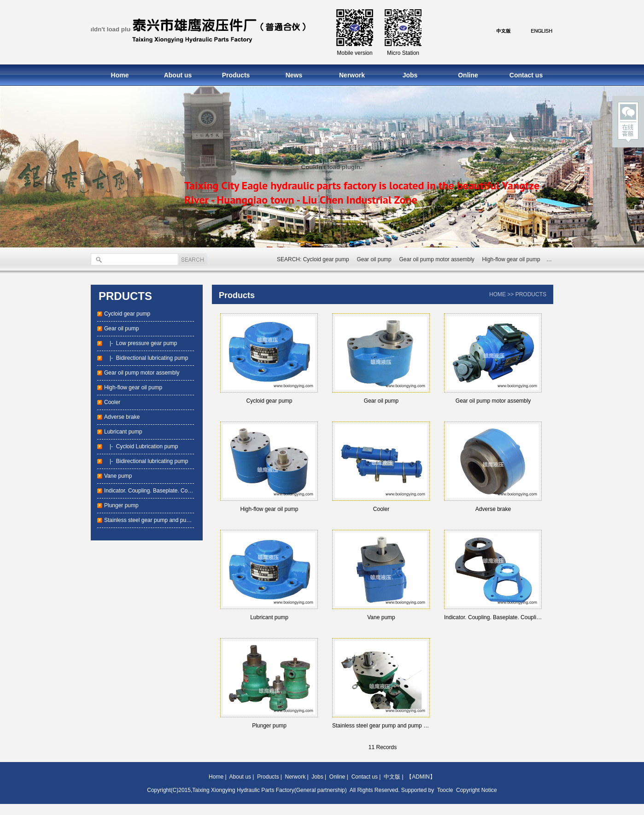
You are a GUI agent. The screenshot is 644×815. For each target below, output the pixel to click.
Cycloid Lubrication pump (147, 446)
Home (120, 75)
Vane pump (118, 476)
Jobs (410, 75)
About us (178, 75)
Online (468, 75)
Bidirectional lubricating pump (152, 358)
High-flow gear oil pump (511, 259)
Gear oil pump (374, 259)
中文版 (392, 777)
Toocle (445, 790)
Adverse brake (122, 417)
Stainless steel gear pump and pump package (160, 520)
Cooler (112, 402)
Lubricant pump (123, 432)
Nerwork (352, 75)
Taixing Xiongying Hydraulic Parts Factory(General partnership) (269, 790)
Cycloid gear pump (326, 259)
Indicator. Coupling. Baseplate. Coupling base (160, 491)
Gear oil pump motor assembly (436, 259)
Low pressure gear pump (147, 343)
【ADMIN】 (421, 777)
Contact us (526, 75)
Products (236, 75)
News (294, 75)
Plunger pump (121, 505)
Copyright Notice (477, 790)
